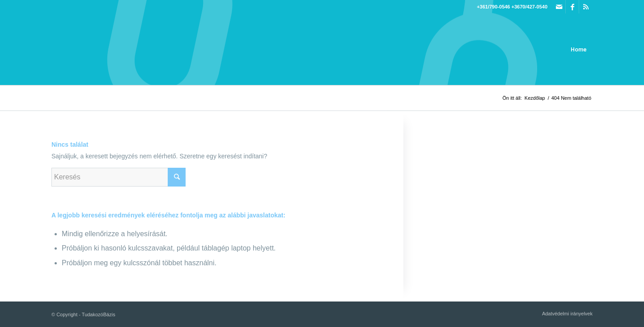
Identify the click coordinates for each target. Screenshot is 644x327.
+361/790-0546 (493, 7)
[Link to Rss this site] (586, 7)
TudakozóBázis (99, 314)
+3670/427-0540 (530, 7)
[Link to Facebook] (572, 7)
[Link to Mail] (559, 7)
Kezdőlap (535, 98)
